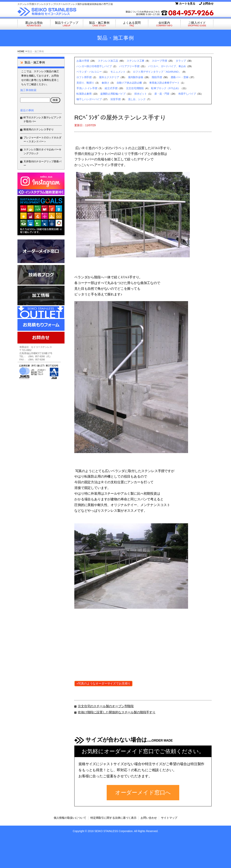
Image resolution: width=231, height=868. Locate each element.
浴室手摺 (115, 99)
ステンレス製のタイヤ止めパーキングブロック (42, 151)
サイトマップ (169, 818)
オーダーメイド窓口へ (143, 793)
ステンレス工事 (136, 61)
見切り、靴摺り (85, 83)
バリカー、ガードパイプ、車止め (167, 66)
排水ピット (141, 94)
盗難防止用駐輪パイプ (113, 94)
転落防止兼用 (84, 94)
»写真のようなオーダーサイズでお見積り (103, 683)
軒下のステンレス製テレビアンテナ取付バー (42, 119)
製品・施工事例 (99, 24)
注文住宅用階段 (135, 88)
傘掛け (105, 83)
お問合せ (206, 4)
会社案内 (164, 24)
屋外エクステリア (109, 77)
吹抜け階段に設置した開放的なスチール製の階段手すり (117, 712)
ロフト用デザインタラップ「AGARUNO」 (157, 72)
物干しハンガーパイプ (89, 99)
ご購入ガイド (197, 24)
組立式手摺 (111, 88)
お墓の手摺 (83, 61)
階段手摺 (157, 77)
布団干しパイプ (187, 94)
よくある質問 (132, 24)
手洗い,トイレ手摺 (87, 88)
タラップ (181, 61)
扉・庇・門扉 (162, 94)
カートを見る (185, 4)
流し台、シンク (137, 99)
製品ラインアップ (67, 24)
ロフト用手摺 (84, 77)
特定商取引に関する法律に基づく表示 (113, 818)
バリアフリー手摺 (129, 66)
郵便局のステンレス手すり (39, 129)
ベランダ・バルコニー (89, 72)
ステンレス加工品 (108, 61)
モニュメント (118, 72)
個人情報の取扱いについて (70, 818)
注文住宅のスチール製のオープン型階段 (106, 706)
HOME (21, 51)
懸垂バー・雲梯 (180, 77)
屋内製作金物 (136, 77)
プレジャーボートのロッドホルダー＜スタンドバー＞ (42, 139)
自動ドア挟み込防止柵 (129, 83)
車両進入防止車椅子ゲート (164, 83)
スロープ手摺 (159, 61)
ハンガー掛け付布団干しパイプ (94, 66)
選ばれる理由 (34, 24)
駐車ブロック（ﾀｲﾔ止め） (166, 88)
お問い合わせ (149, 818)
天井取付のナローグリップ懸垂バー (42, 163)
